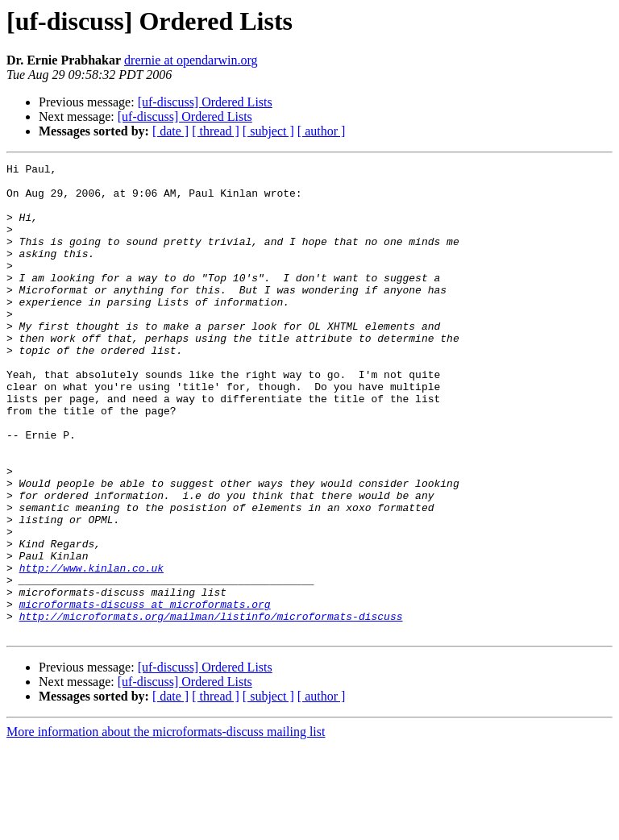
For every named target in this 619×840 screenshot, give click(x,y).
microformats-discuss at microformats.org (145, 693)
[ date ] (170, 131)
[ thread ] (216, 131)
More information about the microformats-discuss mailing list (166, 826)
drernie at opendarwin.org (191, 60)
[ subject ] (268, 131)
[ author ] (322, 131)
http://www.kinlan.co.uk (91, 650)
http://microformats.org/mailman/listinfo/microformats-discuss (211, 708)
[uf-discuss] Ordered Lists (205, 102)
